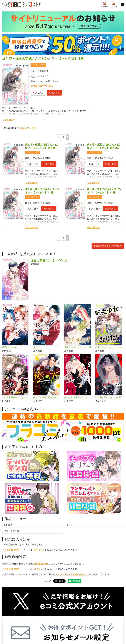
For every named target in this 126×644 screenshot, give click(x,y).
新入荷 (9, 621)
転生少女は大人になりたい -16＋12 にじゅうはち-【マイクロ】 (110, 301)
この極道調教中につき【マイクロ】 (16, 351)
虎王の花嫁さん (10, 301)
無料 (61, 621)
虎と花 (37, 301)
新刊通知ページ (42, 517)
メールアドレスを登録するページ (71, 528)
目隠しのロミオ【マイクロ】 (78, 301)
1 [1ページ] (63, 91)
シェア (48, 534)
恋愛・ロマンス (12, 485)
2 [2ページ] (68, 91)
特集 (37, 621)
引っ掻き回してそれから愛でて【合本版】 (110, 351)
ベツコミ (44, 30)
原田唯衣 (44, 24)
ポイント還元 (39, 18)
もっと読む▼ (9, 73)
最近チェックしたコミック (82, 621)
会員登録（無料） (13, 503)
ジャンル (49, 621)
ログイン (38, 503)
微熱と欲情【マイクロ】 (76, 351)
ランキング (23, 621)
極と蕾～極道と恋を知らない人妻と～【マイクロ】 (47, 351)
